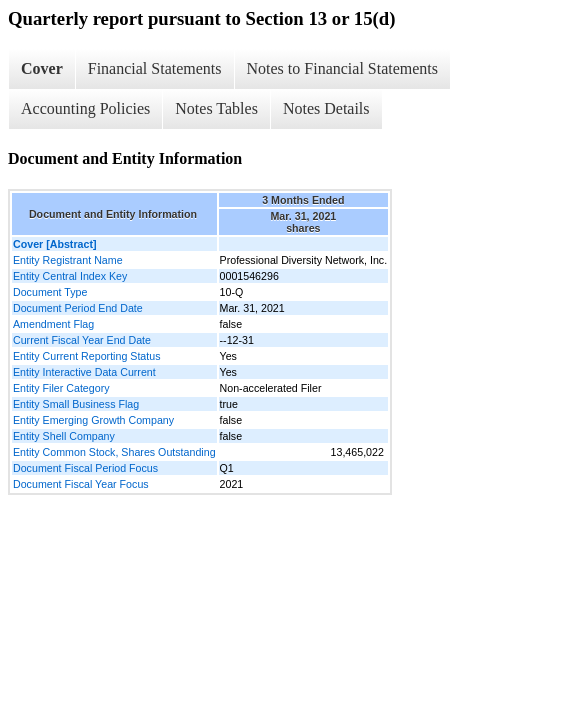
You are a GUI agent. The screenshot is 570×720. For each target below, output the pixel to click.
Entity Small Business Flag (76, 404)
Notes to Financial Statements (343, 68)
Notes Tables (216, 108)
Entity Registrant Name (68, 260)
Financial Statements (155, 68)
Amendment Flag (53, 324)
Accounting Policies (85, 108)
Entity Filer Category (61, 388)
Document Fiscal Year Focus (81, 484)
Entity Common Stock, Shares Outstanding (114, 452)
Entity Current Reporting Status (86, 356)
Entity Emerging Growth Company (93, 420)
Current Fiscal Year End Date (82, 340)
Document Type (50, 292)
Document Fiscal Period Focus (85, 468)
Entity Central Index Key (70, 276)
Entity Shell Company (64, 436)
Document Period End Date (78, 308)
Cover (42, 68)
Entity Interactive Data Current (84, 372)
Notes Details (326, 108)
